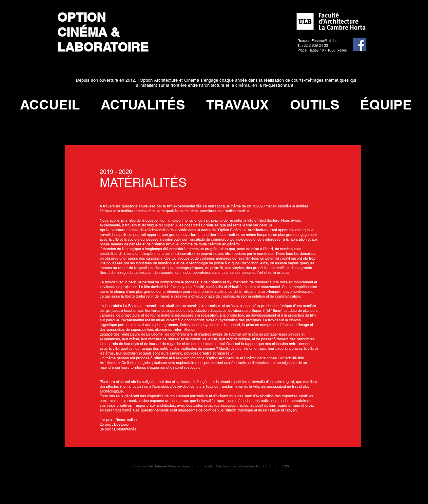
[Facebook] (360, 44)
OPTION (83, 17)
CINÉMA (82, 32)
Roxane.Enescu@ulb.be (317, 41)
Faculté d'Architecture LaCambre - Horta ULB (237, 466)
